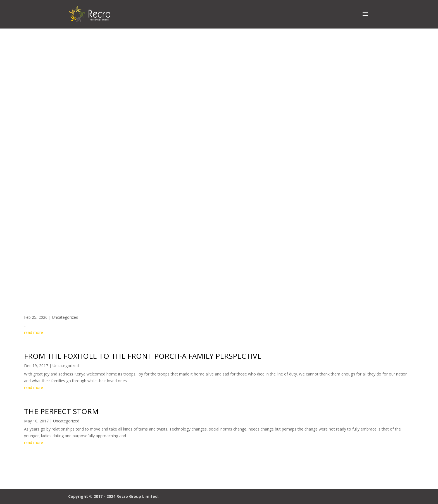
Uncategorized (65, 317)
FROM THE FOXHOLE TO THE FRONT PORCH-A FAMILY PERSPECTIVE (143, 356)
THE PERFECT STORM (61, 411)
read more (34, 332)
